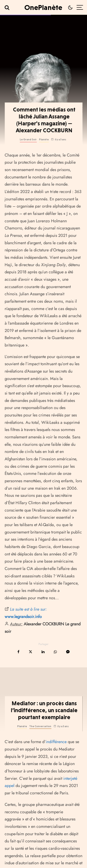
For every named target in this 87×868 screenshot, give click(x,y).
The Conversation (40, 746)
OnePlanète (43, 7)
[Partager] (18, 652)
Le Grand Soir (28, 140)
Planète (44, 140)
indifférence (56, 761)
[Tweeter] (31, 652)
